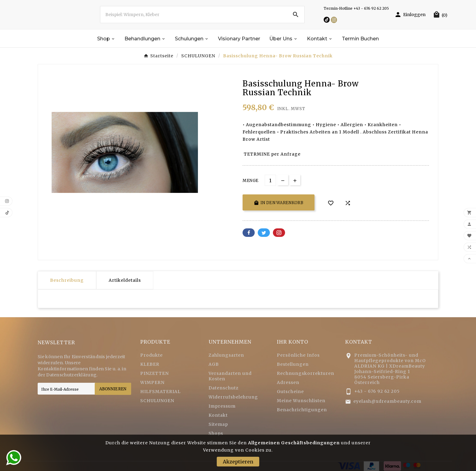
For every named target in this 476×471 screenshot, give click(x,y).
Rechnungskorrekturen (306, 373)
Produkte (151, 355)
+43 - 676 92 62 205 (377, 391)
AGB (214, 364)
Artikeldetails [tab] (125, 280)
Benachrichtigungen (302, 410)
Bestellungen (293, 364)
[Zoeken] (194, 15)
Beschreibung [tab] (67, 280)
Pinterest (279, 233)
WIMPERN (152, 382)
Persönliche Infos (298, 355)
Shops (216, 433)
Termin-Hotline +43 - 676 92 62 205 (356, 8)
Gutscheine (290, 392)
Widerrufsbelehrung (233, 397)
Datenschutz (224, 388)
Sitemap (218, 424)
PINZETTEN (155, 373)
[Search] (296, 15)
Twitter (264, 233)
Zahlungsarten (226, 355)
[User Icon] (410, 15)
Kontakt (218, 415)
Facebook (249, 233)
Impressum (222, 406)
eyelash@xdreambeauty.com (387, 401)
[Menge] (270, 180)
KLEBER (150, 364)
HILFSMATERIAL (160, 392)
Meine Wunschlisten (301, 401)
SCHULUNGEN (157, 401)
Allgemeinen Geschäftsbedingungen (294, 443)
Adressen (288, 382)
